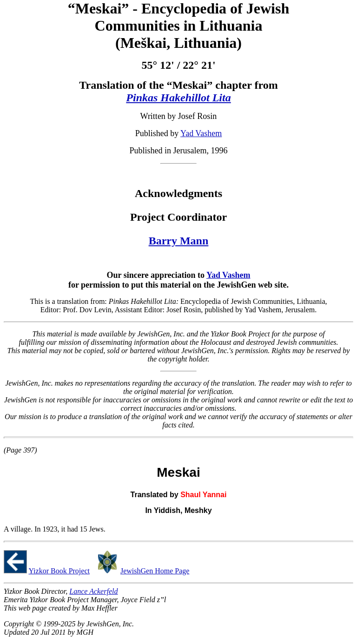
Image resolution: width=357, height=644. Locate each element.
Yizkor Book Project (59, 571)
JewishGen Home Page (155, 571)
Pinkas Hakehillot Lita (178, 98)
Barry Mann (179, 241)
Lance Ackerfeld (93, 591)
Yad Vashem (201, 133)
